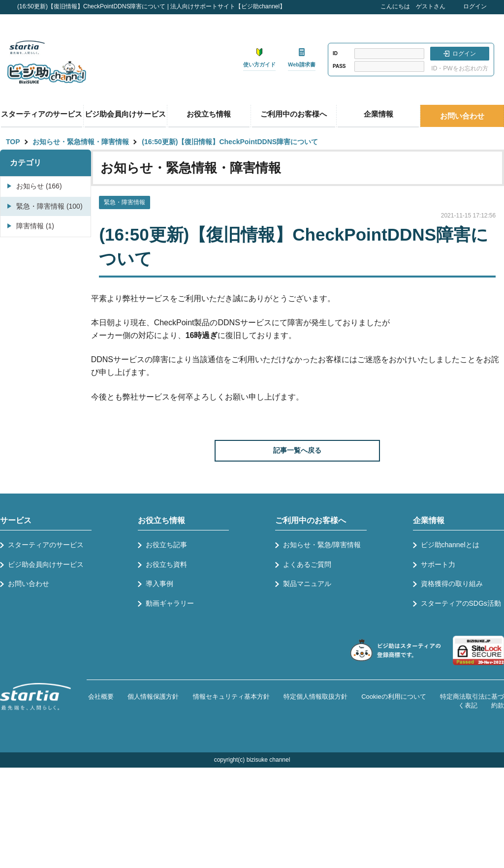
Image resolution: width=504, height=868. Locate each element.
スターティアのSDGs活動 (461, 603)
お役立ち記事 (166, 545)
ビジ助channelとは (450, 545)
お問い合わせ (462, 116)
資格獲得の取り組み (452, 584)
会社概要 (101, 697)
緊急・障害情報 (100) (49, 206)
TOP (13, 142)
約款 (498, 705)
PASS (339, 66)
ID (335, 53)
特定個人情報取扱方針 (315, 697)
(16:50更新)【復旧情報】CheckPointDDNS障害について (230, 142)
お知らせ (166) (39, 186)
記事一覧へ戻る (297, 450)
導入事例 (159, 584)
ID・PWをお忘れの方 (459, 68)
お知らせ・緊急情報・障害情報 (81, 142)
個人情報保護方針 (153, 697)
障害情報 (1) (35, 226)
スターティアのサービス (42, 114)
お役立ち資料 (166, 564)
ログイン (475, 6)
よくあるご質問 (307, 564)
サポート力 (438, 564)
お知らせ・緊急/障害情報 (322, 545)
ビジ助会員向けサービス (125, 114)
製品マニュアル (307, 584)
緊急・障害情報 (125, 202)
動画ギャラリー (170, 603)
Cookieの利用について (394, 697)
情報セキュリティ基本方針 (231, 697)
